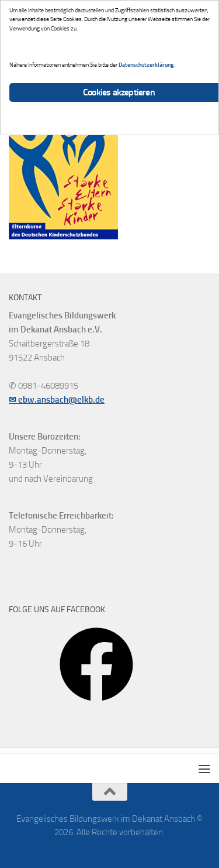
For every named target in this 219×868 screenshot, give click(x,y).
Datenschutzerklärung (146, 65)
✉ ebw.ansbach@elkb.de (57, 400)
